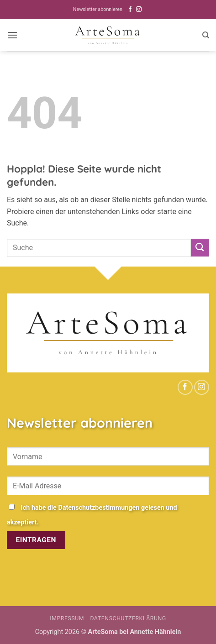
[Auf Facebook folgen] (130, 10)
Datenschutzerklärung (128, 618)
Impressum (67, 618)
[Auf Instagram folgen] (139, 10)
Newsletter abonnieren (98, 9)
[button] (12, 35)
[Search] (206, 35)
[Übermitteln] (200, 248)
